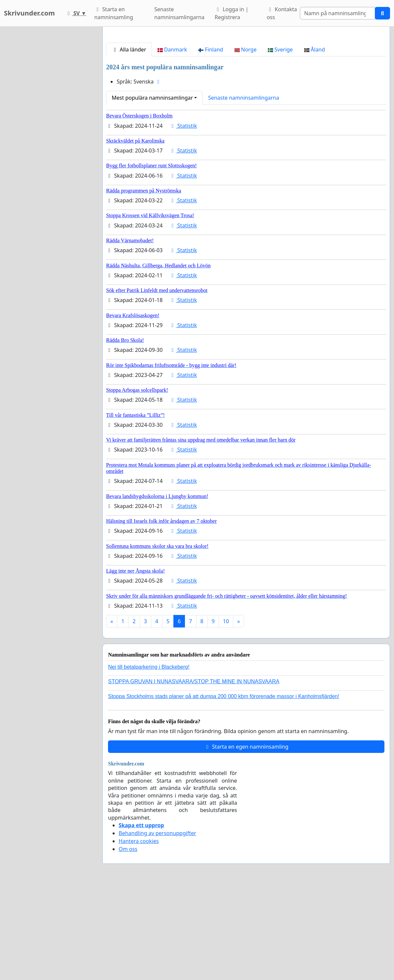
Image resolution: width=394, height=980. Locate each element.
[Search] (338, 13)
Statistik (183, 218)
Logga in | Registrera (232, 13)
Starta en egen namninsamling (246, 839)
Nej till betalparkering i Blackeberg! (149, 759)
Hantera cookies (139, 933)
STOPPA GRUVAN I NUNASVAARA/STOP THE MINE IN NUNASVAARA (194, 774)
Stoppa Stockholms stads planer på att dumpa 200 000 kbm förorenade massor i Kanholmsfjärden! (224, 789)
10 (226, 714)
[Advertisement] (246, 84)
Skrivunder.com (29, 13)
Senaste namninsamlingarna (179, 13)
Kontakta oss (282, 13)
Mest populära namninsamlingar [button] (152, 190)
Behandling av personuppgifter (157, 926)
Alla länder (129, 142)
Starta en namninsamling (113, 13)
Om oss (128, 941)
